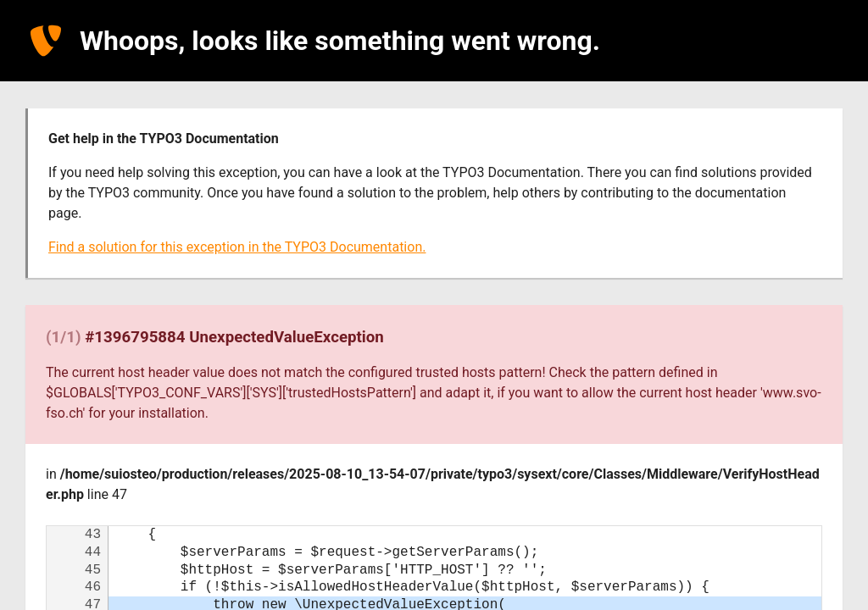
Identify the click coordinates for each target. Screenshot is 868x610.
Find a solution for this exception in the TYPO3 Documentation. (237, 247)
